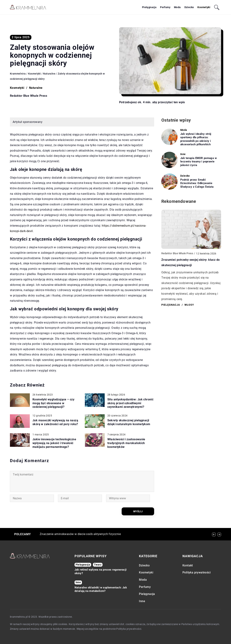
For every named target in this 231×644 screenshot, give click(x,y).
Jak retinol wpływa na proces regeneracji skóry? (101, 571)
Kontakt (188, 565)
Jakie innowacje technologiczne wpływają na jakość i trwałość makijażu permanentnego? (54, 443)
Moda (177, 7)
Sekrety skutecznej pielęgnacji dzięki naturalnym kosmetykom (129, 422)
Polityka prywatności (197, 572)
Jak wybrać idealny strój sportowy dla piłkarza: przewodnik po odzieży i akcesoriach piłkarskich (196, 139)
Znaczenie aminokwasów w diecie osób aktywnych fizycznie (80, 534)
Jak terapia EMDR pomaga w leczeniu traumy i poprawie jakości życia (199, 162)
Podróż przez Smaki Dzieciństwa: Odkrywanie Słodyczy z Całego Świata (197, 183)
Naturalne (36, 88)
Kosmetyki (204, 7)
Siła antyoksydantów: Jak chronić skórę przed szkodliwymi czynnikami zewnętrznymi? (130, 403)
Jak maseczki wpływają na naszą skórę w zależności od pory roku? (55, 422)
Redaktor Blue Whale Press (29, 96)
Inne (142, 601)
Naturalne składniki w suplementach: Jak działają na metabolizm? (101, 589)
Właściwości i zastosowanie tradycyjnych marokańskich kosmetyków (126, 443)
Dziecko (189, 7)
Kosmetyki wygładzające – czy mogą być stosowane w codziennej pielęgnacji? (53, 403)
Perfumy (165, 7)
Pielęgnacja (149, 7)
